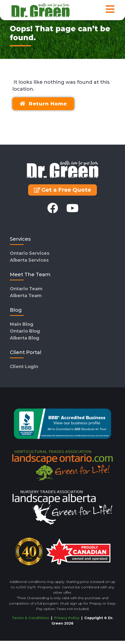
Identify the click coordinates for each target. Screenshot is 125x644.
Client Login (24, 370)
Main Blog (22, 327)
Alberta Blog (25, 341)
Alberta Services (29, 263)
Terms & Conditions (30, 621)
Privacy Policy (67, 621)
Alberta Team (26, 299)
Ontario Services (30, 256)
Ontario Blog (25, 334)
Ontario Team (26, 292)
